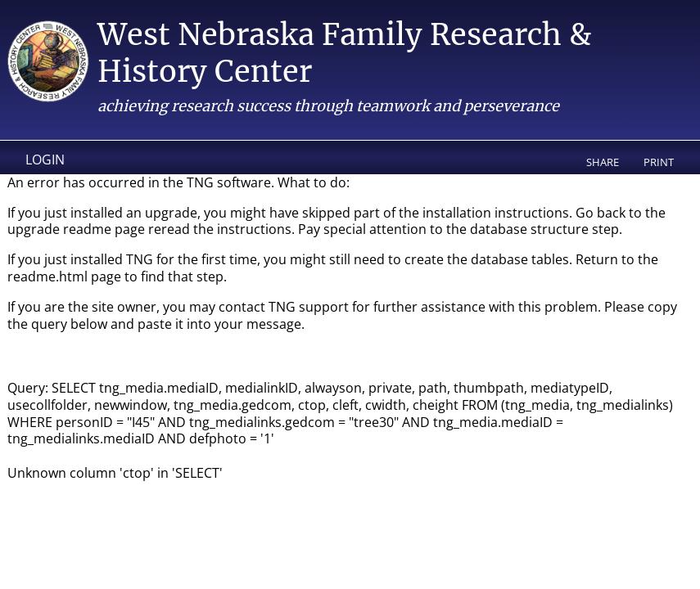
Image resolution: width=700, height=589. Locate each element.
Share (603, 162)
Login (45, 160)
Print (659, 162)
